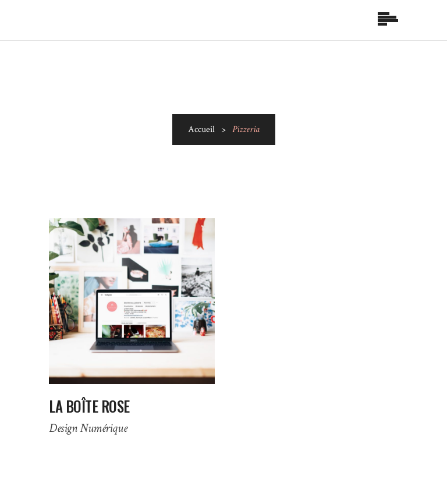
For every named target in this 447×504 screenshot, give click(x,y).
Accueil (201, 129)
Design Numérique (88, 428)
